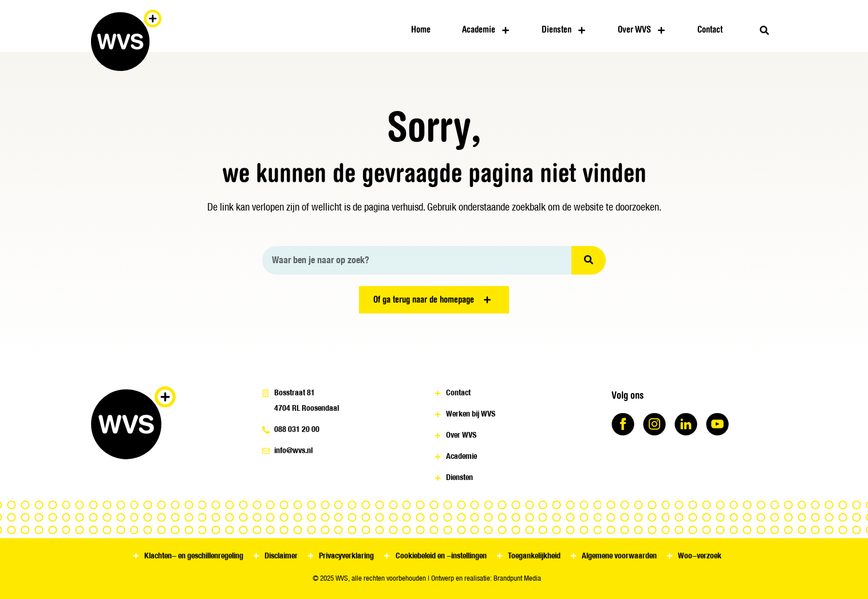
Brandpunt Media (517, 578)
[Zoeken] (589, 260)
